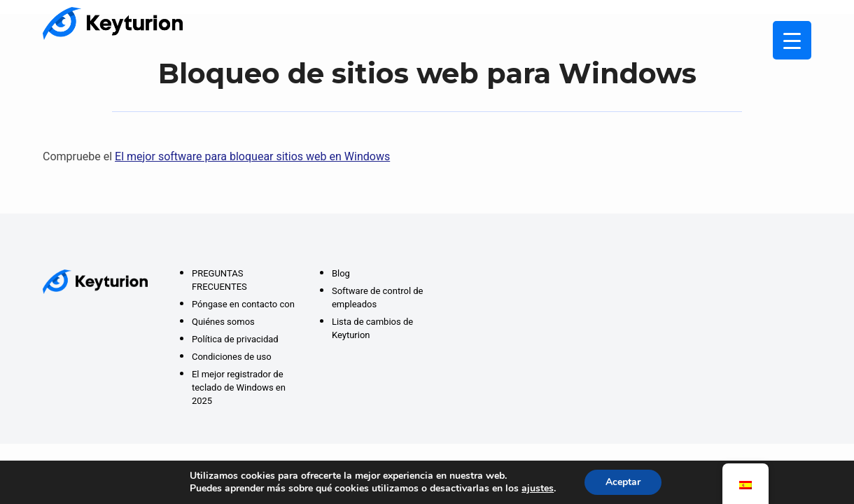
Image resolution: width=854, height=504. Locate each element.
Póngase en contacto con (243, 304)
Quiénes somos (223, 322)
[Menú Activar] (792, 40)
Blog (341, 273)
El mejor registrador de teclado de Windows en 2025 (239, 387)
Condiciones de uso (232, 357)
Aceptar (623, 482)
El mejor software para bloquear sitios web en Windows (252, 156)
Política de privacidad (235, 339)
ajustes (538, 489)
